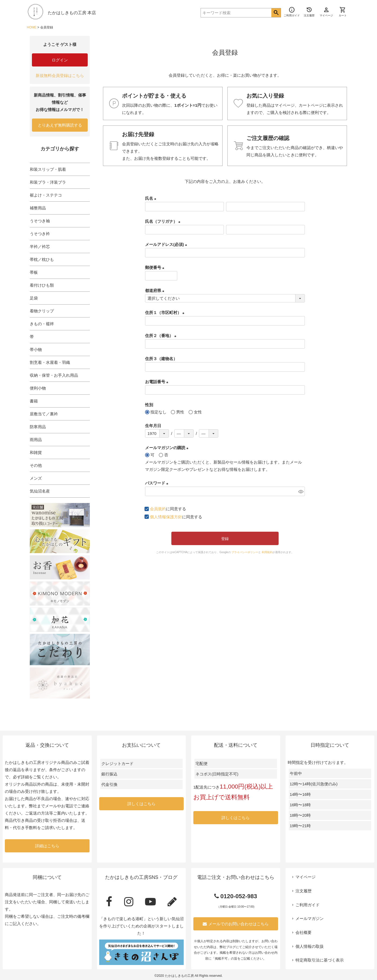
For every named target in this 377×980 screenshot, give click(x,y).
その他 (36, 465)
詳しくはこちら (141, 804)
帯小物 (36, 350)
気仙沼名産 (40, 491)
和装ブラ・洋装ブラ (48, 182)
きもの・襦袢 (42, 324)
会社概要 (304, 932)
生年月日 (153, 426)
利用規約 (267, 552)
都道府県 (156, 291)
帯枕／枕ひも (42, 259)
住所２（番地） (162, 336)
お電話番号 (158, 382)
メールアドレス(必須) (167, 244)
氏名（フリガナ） (164, 221)
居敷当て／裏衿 (44, 414)
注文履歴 (304, 891)
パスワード (158, 483)
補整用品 (38, 208)
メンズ (36, 478)
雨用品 (36, 440)
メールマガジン (310, 918)
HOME (32, 27)
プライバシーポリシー (245, 552)
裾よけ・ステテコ (46, 195)
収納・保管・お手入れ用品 (54, 375)
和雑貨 (36, 452)
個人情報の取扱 (310, 946)
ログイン (60, 60)
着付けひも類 (42, 285)
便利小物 (38, 388)
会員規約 (158, 509)
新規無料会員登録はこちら (60, 75)
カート (343, 12)
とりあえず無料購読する (60, 125)
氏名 (152, 198)
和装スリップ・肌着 (48, 169)
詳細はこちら (47, 846)
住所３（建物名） (161, 359)
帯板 (34, 272)
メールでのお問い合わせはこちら (236, 924)
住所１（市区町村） (166, 313)
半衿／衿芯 (40, 247)
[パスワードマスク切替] (301, 491)
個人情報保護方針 (166, 517)
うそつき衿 (40, 234)
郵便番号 (156, 267)
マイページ (306, 877)
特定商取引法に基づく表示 (320, 960)
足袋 (34, 298)
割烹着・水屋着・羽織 (50, 362)
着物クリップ (42, 311)
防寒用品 (38, 427)
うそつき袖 (40, 221)
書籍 (34, 401)
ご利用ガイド (308, 905)
